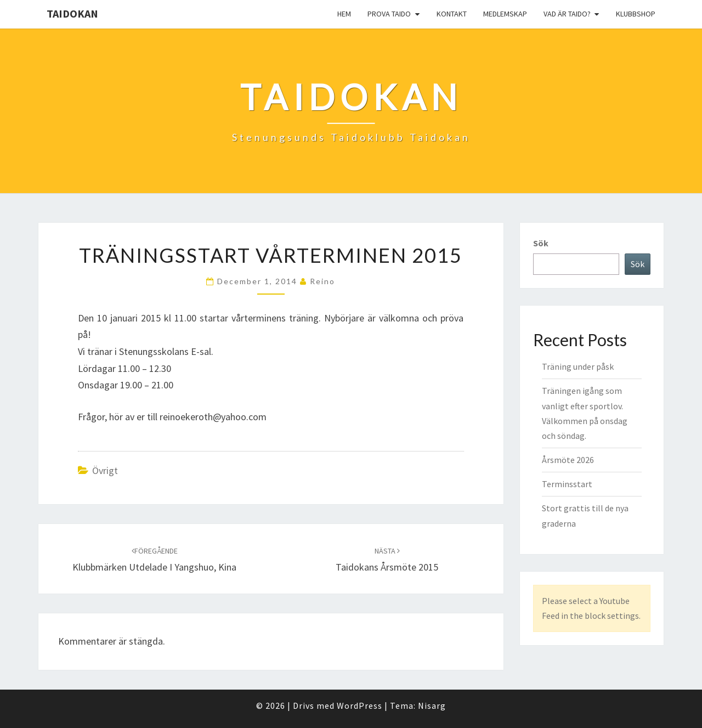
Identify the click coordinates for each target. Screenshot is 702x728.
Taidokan (72, 13)
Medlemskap (505, 14)
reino (322, 281)
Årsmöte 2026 (568, 460)
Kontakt (452, 14)
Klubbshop (636, 14)
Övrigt (105, 470)
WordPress (360, 706)
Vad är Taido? (567, 14)
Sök (541, 243)
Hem (344, 14)
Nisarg (432, 706)
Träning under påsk (578, 366)
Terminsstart (567, 484)
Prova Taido (389, 14)
